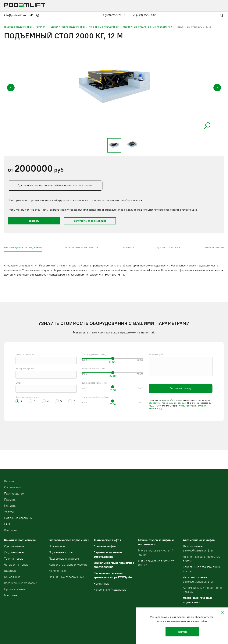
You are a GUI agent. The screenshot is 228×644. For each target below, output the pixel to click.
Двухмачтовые (14, 552)
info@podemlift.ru (15, 15)
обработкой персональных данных (167, 403)
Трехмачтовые (14, 559)
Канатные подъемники (20, 540)
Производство (14, 493)
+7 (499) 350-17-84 (145, 15)
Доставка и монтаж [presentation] (169, 248)
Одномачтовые (14, 546)
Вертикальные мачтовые (21, 583)
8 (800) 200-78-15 (114, 15)
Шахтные (10, 571)
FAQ (7, 524)
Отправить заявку (181, 388)
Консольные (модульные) (110, 590)
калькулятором (83, 186)
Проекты (10, 500)
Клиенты (10, 506)
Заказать (34, 221)
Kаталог (10, 481)
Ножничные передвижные (66, 577)
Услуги (9, 512)
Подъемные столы (61, 552)
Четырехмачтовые (16, 565)
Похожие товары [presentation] (214, 248)
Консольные (12, 577)
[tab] (23, 248)
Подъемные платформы (65, 559)
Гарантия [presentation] (129, 248)
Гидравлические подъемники (69, 540)
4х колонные (57, 571)
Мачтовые (11, 595)
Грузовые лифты (105, 546)
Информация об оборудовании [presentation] (23, 248)
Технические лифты (107, 540)
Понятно (182, 632)
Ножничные (57, 546)
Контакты (11, 530)
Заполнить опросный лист (90, 221)
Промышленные (15, 589)
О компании (12, 487)
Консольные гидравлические (68, 565)
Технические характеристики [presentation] (82, 248)
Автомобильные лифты (199, 540)
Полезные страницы (18, 518)
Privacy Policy (185, 406)
